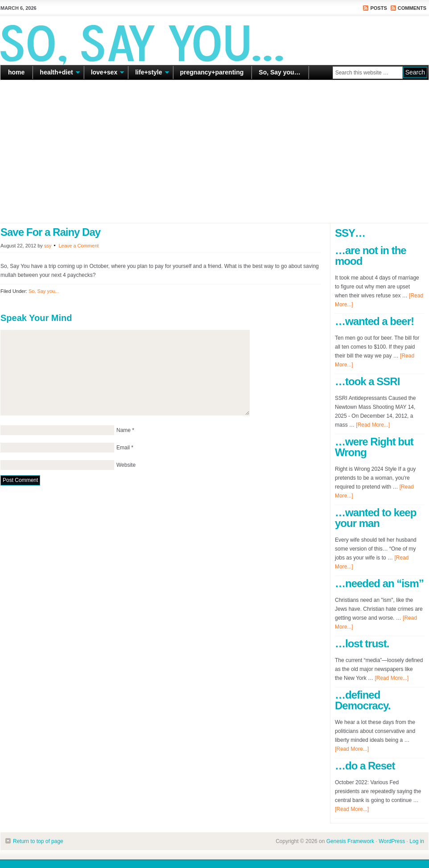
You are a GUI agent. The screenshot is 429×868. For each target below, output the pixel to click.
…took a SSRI (367, 381)
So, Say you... (44, 291)
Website (126, 465)
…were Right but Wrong (374, 447)
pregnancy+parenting (212, 72)
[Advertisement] (214, 152)
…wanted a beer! (374, 321)
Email (123, 448)
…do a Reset (365, 766)
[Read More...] (373, 425)
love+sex (104, 74)
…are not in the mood (371, 256)
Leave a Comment (78, 246)
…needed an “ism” (379, 583)
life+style (148, 74)
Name (124, 430)
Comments (412, 8)
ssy (48, 246)
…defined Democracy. (363, 700)
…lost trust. (362, 644)
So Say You (214, 40)
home (16, 72)
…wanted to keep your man (375, 518)
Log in (417, 841)
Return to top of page (38, 841)
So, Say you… (279, 72)
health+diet (56, 74)
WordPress (392, 841)
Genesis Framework (350, 841)
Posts (378, 8)
